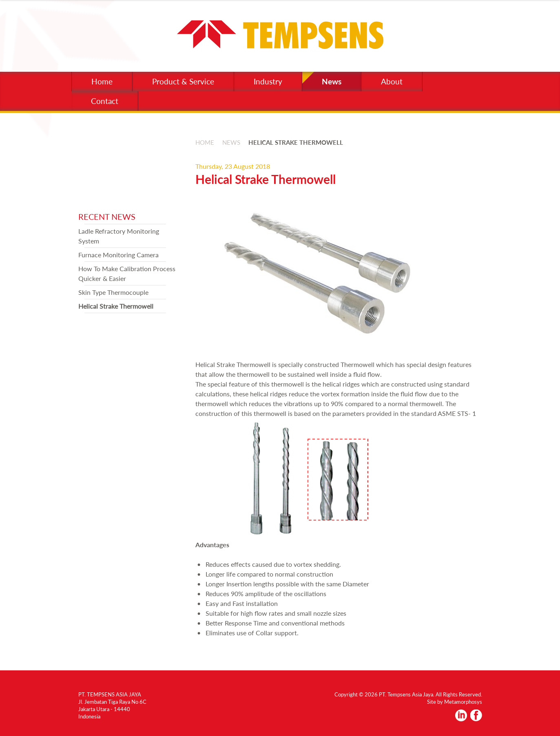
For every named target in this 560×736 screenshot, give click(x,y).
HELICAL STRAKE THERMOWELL (296, 142)
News (332, 81)
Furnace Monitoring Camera (118, 255)
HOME (205, 142)
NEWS (231, 142)
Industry (268, 81)
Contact (105, 101)
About (392, 81)
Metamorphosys (463, 702)
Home (102, 81)
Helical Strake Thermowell (116, 306)
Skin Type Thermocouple (113, 292)
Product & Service (183, 81)
